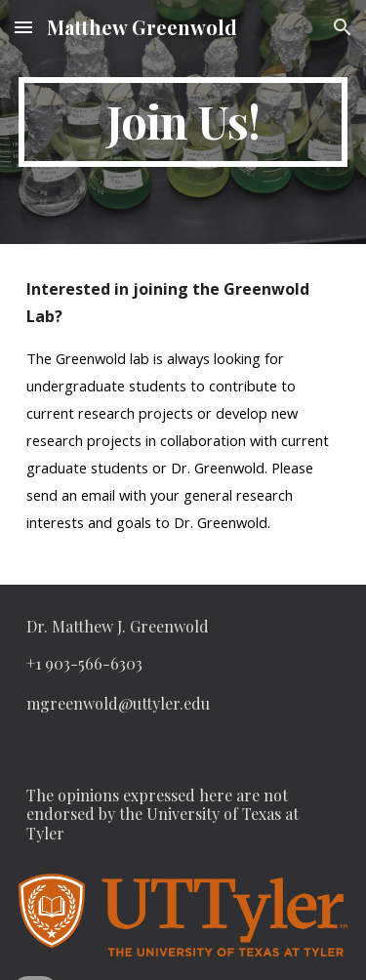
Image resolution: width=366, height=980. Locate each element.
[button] (23, 27)
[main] (183, 122)
